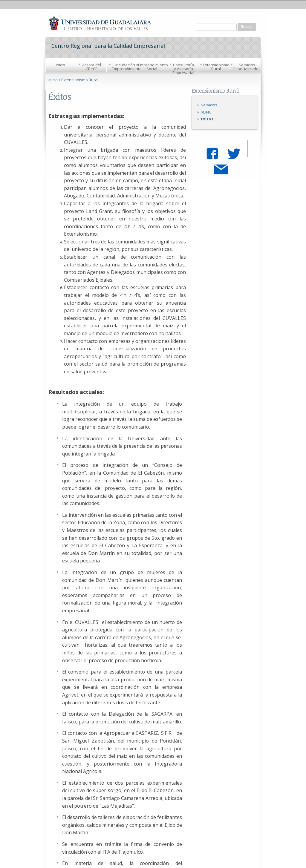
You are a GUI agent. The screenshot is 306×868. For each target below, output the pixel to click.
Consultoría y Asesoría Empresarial (183, 69)
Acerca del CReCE (92, 67)
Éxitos (207, 119)
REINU (206, 112)
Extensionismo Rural (216, 67)
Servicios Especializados (247, 67)
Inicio (61, 65)
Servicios (209, 105)
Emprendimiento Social (153, 67)
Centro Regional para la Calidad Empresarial (108, 45)
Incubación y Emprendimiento (127, 67)
